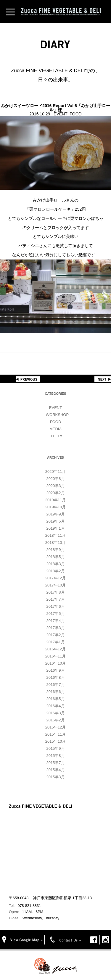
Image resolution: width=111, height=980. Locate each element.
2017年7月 (55, 599)
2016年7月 (55, 685)
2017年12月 (55, 578)
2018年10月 (55, 543)
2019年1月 (55, 528)
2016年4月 (55, 706)
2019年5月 (55, 521)
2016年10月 (55, 663)
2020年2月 (55, 493)
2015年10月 (55, 741)
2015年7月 (55, 763)
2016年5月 (55, 699)
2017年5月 (55, 614)
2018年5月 (55, 557)
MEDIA (55, 429)
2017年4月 (55, 621)
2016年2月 (55, 720)
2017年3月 (55, 628)
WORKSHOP (57, 415)
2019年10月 (55, 507)
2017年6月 (55, 606)
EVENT (55, 408)
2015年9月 (55, 748)
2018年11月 (55, 535)
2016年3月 (55, 713)
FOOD (56, 422)
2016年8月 (55, 677)
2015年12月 (55, 727)
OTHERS (55, 436)
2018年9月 (55, 550)
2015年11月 (55, 734)
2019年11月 (55, 500)
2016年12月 (55, 649)
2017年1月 (55, 642)
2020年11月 (55, 472)
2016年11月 (55, 656)
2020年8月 (55, 479)
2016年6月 (55, 692)
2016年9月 (55, 670)
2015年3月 (55, 777)
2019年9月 (55, 514)
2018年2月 (55, 571)
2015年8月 (55, 756)
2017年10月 (55, 585)
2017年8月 (55, 592)
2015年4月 (55, 770)
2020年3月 (55, 486)
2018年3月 (55, 564)
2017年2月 (55, 635)
